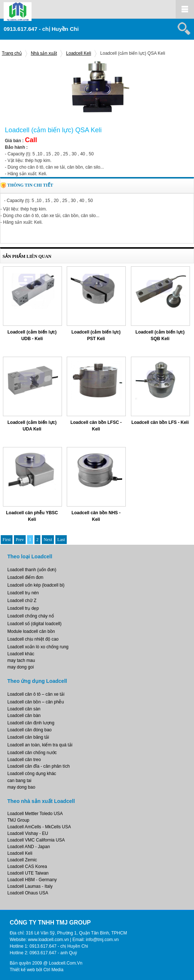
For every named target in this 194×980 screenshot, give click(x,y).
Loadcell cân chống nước (32, 753)
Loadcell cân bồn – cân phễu (36, 702)
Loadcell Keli (78, 53)
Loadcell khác (21, 654)
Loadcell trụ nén (23, 593)
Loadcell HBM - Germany (32, 880)
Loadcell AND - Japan (29, 847)
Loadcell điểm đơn (25, 577)
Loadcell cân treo (24, 760)
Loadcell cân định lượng (31, 723)
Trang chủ (12, 53)
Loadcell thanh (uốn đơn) (32, 570)
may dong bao (21, 787)
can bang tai (19, 781)
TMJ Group (18, 820)
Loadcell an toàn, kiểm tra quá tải (40, 745)
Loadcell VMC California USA (36, 840)
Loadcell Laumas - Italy (30, 886)
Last (61, 540)
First (7, 540)
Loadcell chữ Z (22, 601)
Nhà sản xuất (44, 53)
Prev (20, 540)
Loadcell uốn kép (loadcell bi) (36, 585)
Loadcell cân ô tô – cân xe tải (36, 694)
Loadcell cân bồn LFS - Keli (160, 422)
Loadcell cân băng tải (28, 737)
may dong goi (21, 667)
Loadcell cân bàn (24, 716)
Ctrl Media (53, 970)
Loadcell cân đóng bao (30, 730)
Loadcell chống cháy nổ (31, 616)
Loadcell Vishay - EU (28, 833)
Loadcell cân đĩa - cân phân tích (39, 766)
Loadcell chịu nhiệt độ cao (33, 639)
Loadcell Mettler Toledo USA (35, 814)
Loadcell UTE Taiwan (28, 873)
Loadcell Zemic (22, 860)
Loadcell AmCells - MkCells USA (39, 827)
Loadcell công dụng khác (32, 774)
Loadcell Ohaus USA (28, 893)
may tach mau (21, 660)
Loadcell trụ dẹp (23, 608)
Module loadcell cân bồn (31, 631)
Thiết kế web (22, 970)
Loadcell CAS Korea (27, 866)
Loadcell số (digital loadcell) (34, 624)
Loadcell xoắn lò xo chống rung (38, 647)
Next (48, 540)
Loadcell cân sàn (24, 709)
